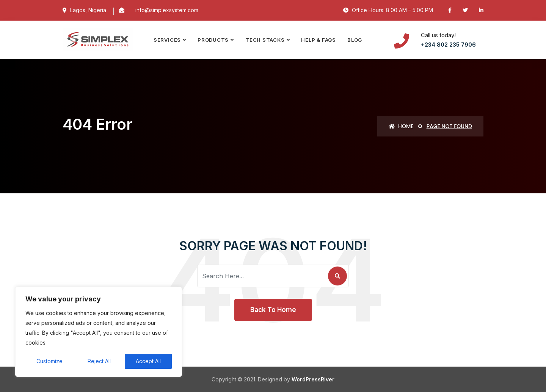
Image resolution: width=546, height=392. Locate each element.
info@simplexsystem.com (167, 10)
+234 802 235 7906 (448, 45)
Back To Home (273, 310)
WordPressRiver (313, 379)
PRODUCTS (213, 40)
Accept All (148, 361)
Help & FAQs (318, 40)
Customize (49, 361)
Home (401, 126)
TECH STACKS (265, 40)
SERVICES (167, 40)
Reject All (99, 361)
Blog (355, 40)
